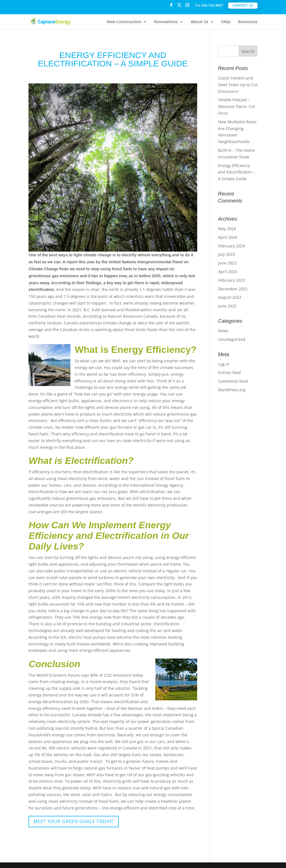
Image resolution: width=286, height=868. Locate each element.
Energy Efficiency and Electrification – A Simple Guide (237, 172)
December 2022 (233, 289)
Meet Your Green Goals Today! (74, 821)
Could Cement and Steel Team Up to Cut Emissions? (238, 85)
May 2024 (227, 229)
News (223, 331)
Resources (248, 22)
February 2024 (232, 246)
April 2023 (228, 272)
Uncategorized (232, 339)
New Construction (124, 22)
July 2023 (227, 254)
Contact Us (243, 5)
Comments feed (233, 381)
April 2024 (228, 237)
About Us (200, 22)
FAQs (226, 22)
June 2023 (227, 263)
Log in (224, 364)
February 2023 (232, 280)
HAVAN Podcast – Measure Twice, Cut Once (237, 106)
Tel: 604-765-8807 (209, 6)
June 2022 (227, 306)
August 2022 (230, 297)
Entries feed (229, 372)
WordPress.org (232, 390)
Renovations (166, 22)
